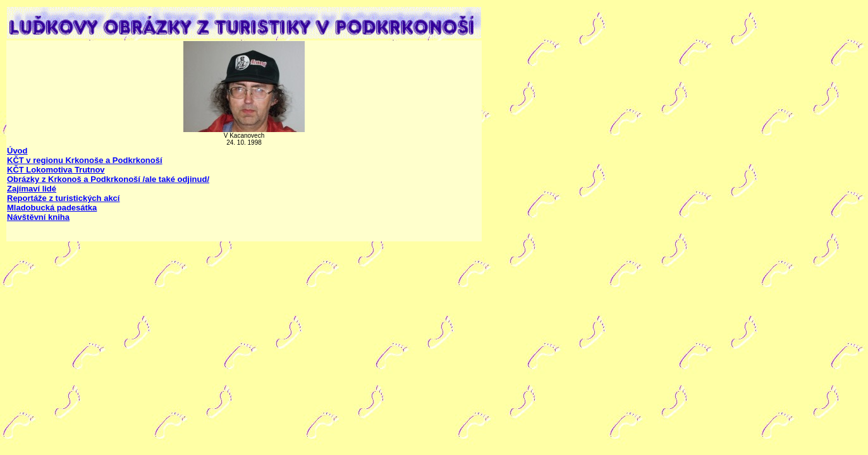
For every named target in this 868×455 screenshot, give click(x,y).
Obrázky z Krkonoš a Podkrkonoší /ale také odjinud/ (108, 179)
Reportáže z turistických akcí (63, 198)
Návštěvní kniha (38, 217)
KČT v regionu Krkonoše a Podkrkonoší (85, 160)
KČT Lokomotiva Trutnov (56, 170)
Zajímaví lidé (32, 189)
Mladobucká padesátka (52, 208)
